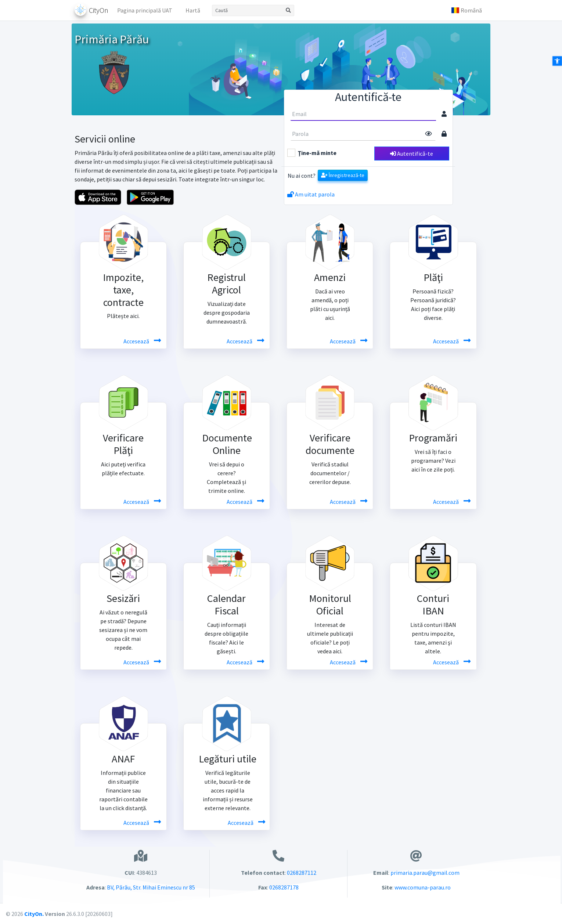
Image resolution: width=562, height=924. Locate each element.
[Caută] (247, 10)
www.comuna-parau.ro (423, 887)
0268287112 (302, 873)
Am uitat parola (311, 194)
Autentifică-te (412, 154)
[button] (466, 10)
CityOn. (34, 914)
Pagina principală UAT (145, 10)
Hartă (193, 10)
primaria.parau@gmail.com (425, 873)
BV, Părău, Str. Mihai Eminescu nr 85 (150, 887)
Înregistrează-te (343, 175)
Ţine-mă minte (317, 153)
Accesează (137, 341)
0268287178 (284, 887)
